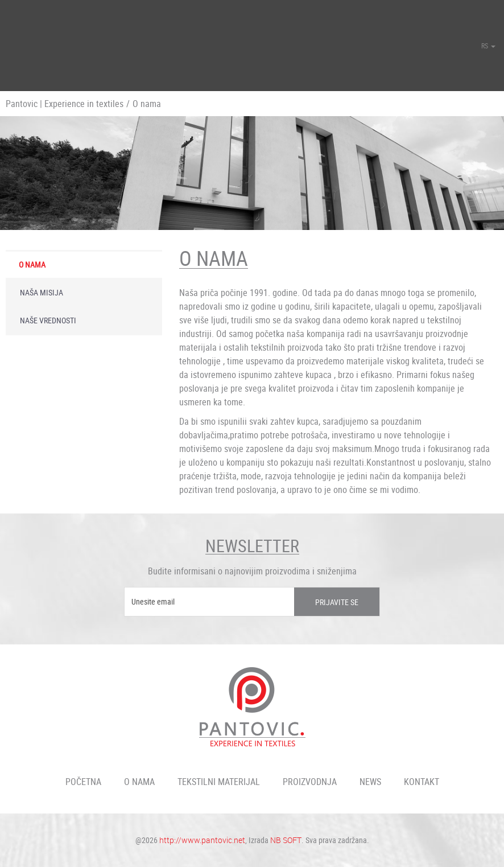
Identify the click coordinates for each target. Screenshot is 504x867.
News (370, 782)
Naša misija (42, 292)
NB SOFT (286, 840)
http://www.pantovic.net (202, 840)
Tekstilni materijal (219, 782)
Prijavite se (337, 602)
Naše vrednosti (48, 320)
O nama (32, 264)
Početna (83, 782)
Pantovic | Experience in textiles (65, 104)
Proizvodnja (310, 782)
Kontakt (422, 782)
